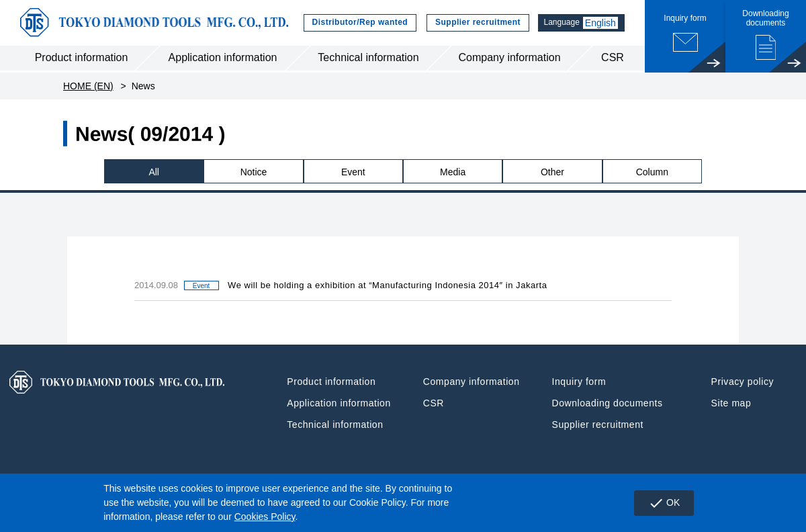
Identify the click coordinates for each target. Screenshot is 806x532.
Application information (223, 59)
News (143, 87)
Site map (731, 405)
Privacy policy (743, 384)
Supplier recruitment (474, 24)
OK (663, 503)
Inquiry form (579, 384)
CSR (613, 59)
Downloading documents (608, 405)
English (600, 24)
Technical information (368, 59)
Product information (82, 59)
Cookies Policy (265, 517)
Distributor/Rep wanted (356, 24)
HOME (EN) (88, 87)
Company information (509, 59)
